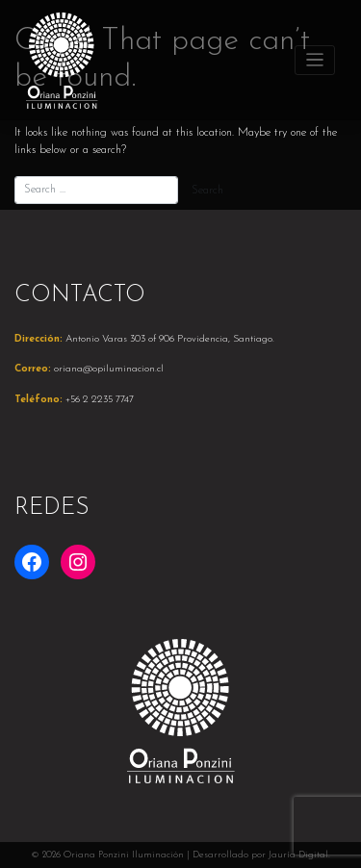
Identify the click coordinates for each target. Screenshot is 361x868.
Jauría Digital (298, 855)
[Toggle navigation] (315, 60)
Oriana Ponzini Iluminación (124, 855)
